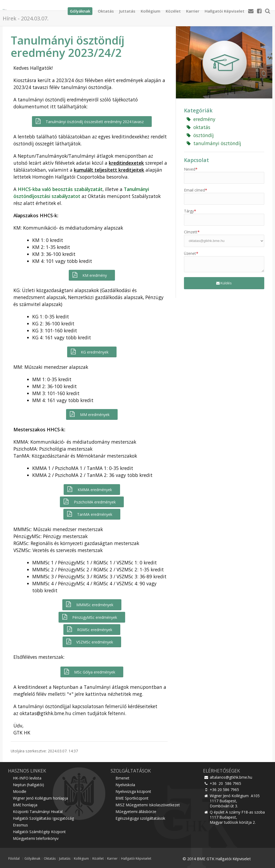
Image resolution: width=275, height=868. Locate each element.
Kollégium (151, 9)
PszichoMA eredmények (89, 502)
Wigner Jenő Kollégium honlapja (40, 798)
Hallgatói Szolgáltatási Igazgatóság (43, 818)
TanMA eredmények (89, 514)
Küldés (224, 283)
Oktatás (106, 9)
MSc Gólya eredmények (89, 672)
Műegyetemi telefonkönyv (36, 838)
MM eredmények (89, 414)
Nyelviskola (125, 785)
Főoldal (14, 859)
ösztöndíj (200, 135)
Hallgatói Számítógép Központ (39, 832)
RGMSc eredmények (89, 629)
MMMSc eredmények (89, 604)
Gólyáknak (32, 859)
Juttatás (127, 9)
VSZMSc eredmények (89, 642)
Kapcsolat (196, 160)
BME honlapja (25, 805)
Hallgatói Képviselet (225, 9)
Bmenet (122, 778)
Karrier (193, 9)
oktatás (198, 127)
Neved (191, 169)
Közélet (173, 9)
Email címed (196, 190)
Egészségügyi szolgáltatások (140, 818)
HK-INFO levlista (27, 778)
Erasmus (20, 825)
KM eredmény (89, 275)
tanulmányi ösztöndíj (214, 143)
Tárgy (190, 211)
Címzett (192, 232)
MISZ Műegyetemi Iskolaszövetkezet (148, 805)
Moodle (20, 791)
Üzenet (191, 253)
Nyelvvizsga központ (133, 791)
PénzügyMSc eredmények (89, 617)
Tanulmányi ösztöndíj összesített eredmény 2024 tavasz (89, 121)
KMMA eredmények (89, 489)
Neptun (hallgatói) (28, 785)
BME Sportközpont (132, 798)
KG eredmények (89, 352)
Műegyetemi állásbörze (136, 812)
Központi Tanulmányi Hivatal (38, 812)
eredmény (201, 119)
